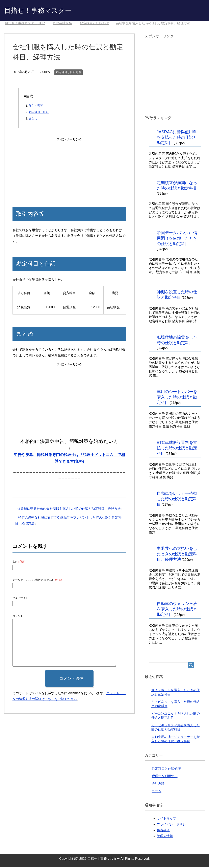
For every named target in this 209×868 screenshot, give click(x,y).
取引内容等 (36, 106)
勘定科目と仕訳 (39, 113)
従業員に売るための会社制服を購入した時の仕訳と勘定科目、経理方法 (69, 509)
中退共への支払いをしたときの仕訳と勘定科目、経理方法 (177, 555)
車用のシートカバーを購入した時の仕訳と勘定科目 (177, 398)
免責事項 (163, 831)
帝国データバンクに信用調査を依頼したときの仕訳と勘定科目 (177, 239)
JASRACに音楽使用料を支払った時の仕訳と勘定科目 (177, 138)
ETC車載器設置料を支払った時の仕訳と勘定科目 (177, 449)
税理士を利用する (165, 777)
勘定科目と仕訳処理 (69, 73)
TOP (25, 24)
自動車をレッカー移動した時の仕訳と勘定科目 (177, 500)
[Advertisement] (69, 168)
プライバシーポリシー (173, 825)
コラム (157, 792)
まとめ (33, 119)
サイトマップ (166, 819)
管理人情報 (165, 837)
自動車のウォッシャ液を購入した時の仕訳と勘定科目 (177, 610)
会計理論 (158, 784)
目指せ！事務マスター (41, 11)
